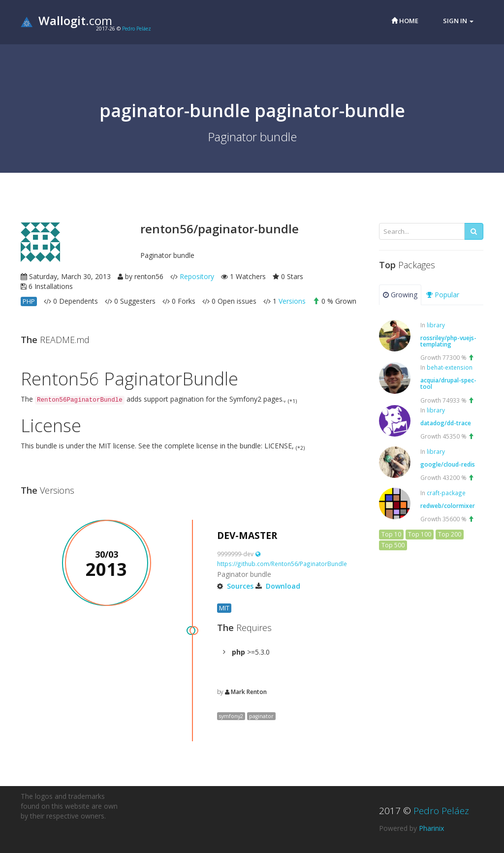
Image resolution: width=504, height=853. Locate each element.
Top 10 (391, 534)
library (436, 325)
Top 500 (393, 545)
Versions (292, 301)
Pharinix (431, 828)
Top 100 (420, 534)
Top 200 (450, 534)
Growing (400, 295)
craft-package (446, 493)
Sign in (458, 21)
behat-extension (450, 367)
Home (405, 21)
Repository (197, 276)
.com (66, 20)
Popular (443, 295)
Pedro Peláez (137, 29)
